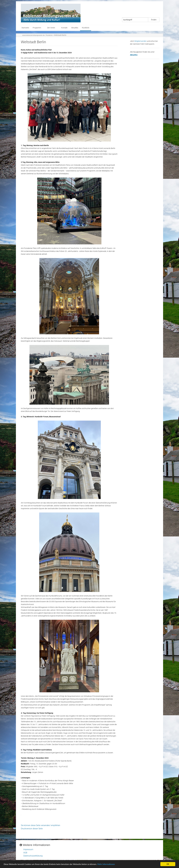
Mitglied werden (140, 41)
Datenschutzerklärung (33, 856)
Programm (37, 28)
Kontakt (64, 28)
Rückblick (86, 28)
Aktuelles (75, 28)
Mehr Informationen (106, 864)
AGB (25, 853)
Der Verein (51, 28)
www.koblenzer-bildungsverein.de (33, 35)
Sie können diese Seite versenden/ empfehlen (41, 825)
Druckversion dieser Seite (32, 829)
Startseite (25, 28)
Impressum (28, 849)
